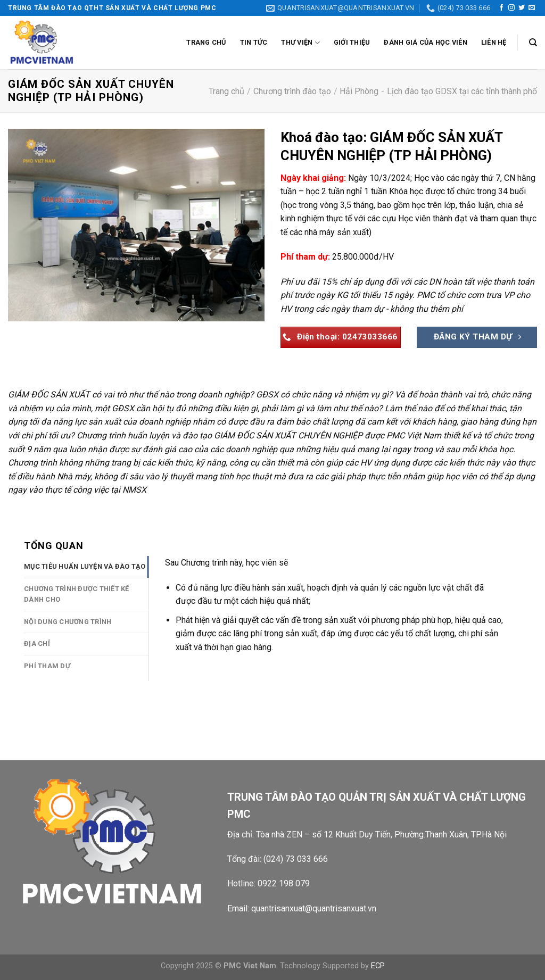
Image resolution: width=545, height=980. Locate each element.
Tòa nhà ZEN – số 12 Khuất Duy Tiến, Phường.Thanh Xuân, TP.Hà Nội (382, 834)
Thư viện (300, 43)
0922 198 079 (284, 883)
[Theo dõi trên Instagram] (511, 8)
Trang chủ (206, 42)
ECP (378, 966)
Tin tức (254, 42)
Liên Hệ (494, 42)
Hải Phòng (359, 91)
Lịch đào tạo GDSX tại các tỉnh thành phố (462, 91)
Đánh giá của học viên (425, 42)
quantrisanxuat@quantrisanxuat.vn (314, 908)
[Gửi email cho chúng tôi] (532, 8)
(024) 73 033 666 (296, 859)
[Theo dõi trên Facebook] (501, 8)
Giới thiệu (352, 42)
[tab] (86, 567)
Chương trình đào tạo (292, 91)
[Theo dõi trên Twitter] (522, 8)
